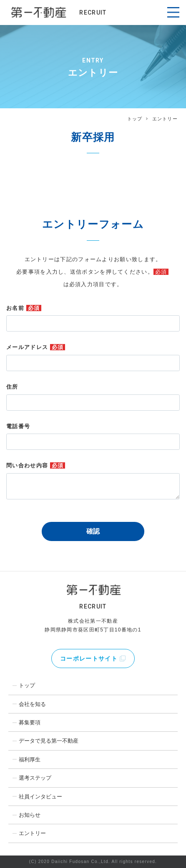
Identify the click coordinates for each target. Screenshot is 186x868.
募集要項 (30, 722)
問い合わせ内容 (36, 465)
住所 (12, 387)
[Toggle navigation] (173, 12)
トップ (135, 119)
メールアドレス (36, 347)
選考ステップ (35, 778)
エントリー (32, 833)
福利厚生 (30, 759)
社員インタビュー (40, 797)
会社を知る (32, 704)
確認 (93, 531)
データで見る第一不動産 (49, 741)
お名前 (24, 308)
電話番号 (18, 426)
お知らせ (30, 815)
